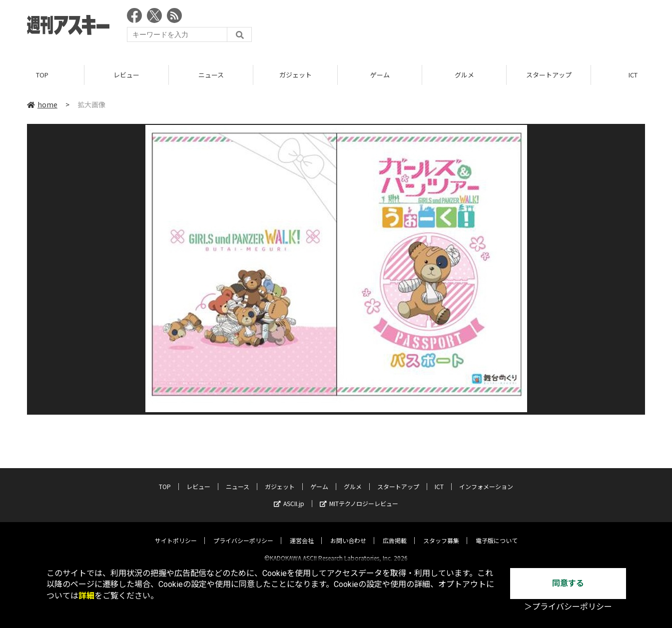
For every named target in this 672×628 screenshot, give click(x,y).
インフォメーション (486, 478)
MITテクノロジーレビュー (359, 495)
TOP (42, 75)
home (42, 104)
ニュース (211, 75)
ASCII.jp (289, 495)
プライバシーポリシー (243, 532)
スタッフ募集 (441, 532)
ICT (439, 478)
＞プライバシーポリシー (568, 607)
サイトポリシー (176, 532)
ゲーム (380, 75)
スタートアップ (549, 75)
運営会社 (302, 532)
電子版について (497, 532)
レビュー (126, 75)
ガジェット (296, 75)
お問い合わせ (348, 532)
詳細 (86, 596)
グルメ (464, 75)
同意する (568, 583)
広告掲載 (395, 532)
